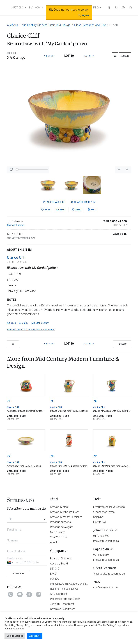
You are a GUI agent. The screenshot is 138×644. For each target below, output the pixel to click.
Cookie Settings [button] (15, 636)
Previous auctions (60, 522)
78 (52, 456)
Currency (83, 202)
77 (9, 456)
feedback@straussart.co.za (109, 574)
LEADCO (55, 569)
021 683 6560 (101, 555)
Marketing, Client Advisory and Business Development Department (87, 584)
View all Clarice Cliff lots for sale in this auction (31, 330)
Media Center (57, 532)
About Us (55, 542)
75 (52, 401)
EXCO (53, 574)
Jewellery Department (62, 604)
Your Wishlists (58, 537)
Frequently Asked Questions (109, 507)
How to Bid (99, 522)
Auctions (12, 25)
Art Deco (11, 323)
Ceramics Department (62, 609)
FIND (96, 8)
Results (125, 56)
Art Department (59, 594)
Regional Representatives (64, 589)
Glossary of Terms (104, 512)
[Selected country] (11, 562)
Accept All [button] (35, 636)
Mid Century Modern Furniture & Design (46, 25)
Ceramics (24, 323)
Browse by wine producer (65, 512)
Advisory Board (59, 564)
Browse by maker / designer (66, 517)
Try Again (83, 15)
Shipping (98, 517)
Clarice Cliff (16, 257)
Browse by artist (59, 507)
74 (9, 401)
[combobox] (27, 518)
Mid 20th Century (40, 323)
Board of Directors (61, 559)
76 (95, 401)
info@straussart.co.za (106, 541)
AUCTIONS (18, 8)
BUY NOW (35, 8)
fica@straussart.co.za (106, 587)
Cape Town (101, 549)
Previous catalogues (62, 527)
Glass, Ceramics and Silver (91, 25)
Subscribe (19, 574)
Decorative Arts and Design (65, 599)
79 (95, 456)
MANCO (55, 579)
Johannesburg (103, 530)
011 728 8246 (101, 536)
